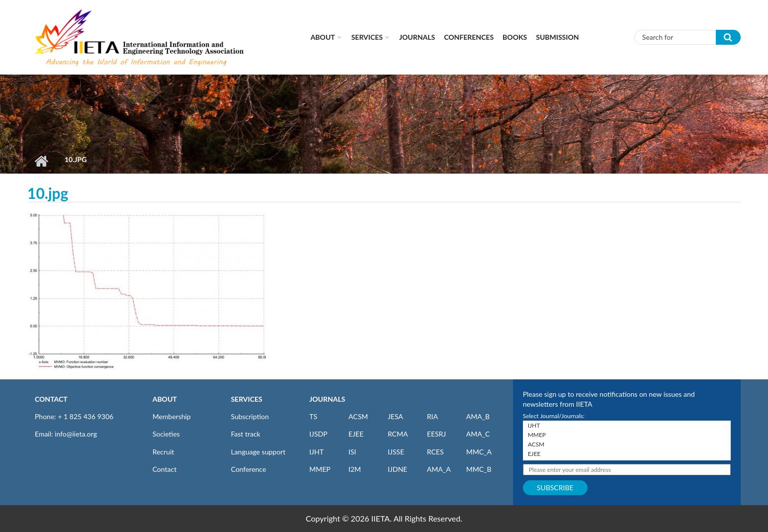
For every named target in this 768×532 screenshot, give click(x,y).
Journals (417, 37)
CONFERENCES (469, 37)
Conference (248, 469)
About (323, 37)
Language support (258, 452)
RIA (432, 416)
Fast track (245, 434)
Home (41, 161)
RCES (435, 452)
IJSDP (318, 434)
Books (515, 37)
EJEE (356, 434)
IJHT (316, 452)
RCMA (398, 434)
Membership (172, 416)
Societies (166, 434)
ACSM (358, 416)
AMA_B (478, 416)
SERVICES (246, 399)
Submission (557, 37)
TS (313, 416)
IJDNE (397, 469)
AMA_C (478, 434)
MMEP (320, 469)
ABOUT (165, 399)
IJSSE (396, 452)
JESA (395, 416)
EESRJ (436, 434)
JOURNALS (327, 399)
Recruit (164, 452)
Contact (165, 469)
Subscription (250, 416)
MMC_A (479, 452)
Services (367, 37)
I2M (355, 469)
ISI (352, 452)
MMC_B (479, 469)
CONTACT (51, 399)
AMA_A (439, 469)
